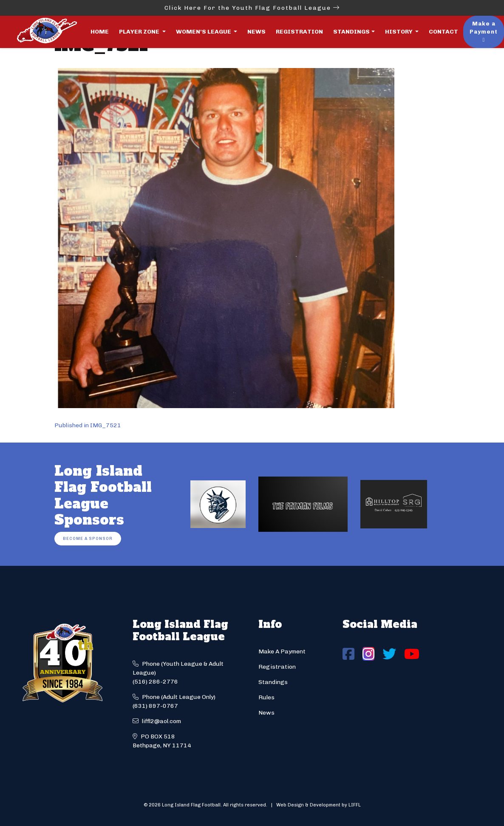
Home (100, 32)
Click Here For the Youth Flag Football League (252, 8)
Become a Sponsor (88, 538)
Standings (351, 32)
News (256, 32)
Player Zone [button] (140, 32)
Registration (299, 32)
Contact (443, 32)
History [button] (399, 32)
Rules (266, 697)
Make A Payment (282, 651)
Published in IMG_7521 (88, 425)
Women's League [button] (204, 32)
